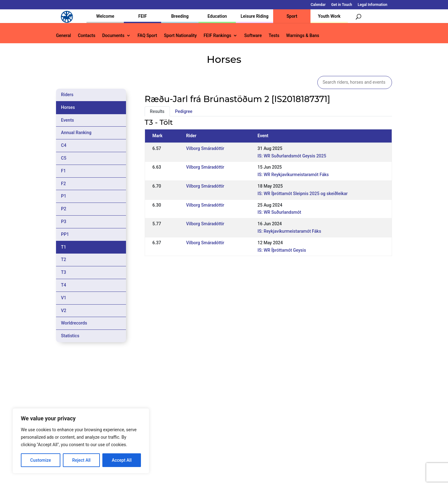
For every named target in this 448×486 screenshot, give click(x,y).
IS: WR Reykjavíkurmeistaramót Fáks (293, 175)
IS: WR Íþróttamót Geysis (282, 250)
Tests (274, 36)
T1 (64, 247)
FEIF (143, 16)
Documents (113, 36)
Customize (41, 460)
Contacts (86, 36)
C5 (64, 158)
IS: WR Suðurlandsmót (279, 212)
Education (217, 16)
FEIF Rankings (217, 36)
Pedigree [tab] (184, 111)
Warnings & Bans (303, 36)
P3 (64, 222)
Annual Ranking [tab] (76, 133)
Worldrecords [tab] (74, 323)
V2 (64, 311)
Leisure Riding (254, 16)
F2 (63, 184)
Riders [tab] (67, 95)
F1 (63, 171)
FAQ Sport (147, 36)
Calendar (318, 5)
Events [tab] (68, 120)
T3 (64, 272)
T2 (64, 259)
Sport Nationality (180, 36)
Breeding (180, 16)
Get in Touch (342, 5)
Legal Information (373, 5)
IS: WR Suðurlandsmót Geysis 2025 (292, 156)
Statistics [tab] (70, 336)
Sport (292, 16)
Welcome (105, 16)
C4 (64, 145)
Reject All (81, 460)
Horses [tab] (68, 107)
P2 (64, 209)
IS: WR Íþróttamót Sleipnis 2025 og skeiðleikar (303, 194)
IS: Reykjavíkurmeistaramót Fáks (289, 231)
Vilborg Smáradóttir (205, 148)
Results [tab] (157, 111)
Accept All (122, 460)
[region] (81, 441)
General (63, 36)
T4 (64, 285)
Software (253, 36)
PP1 (65, 234)
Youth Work (329, 16)
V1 (64, 298)
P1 (64, 196)
